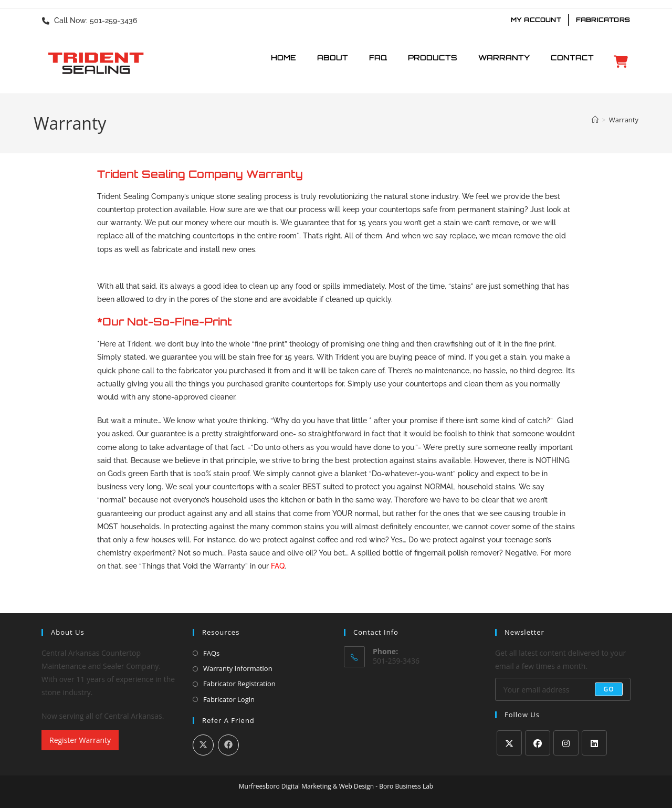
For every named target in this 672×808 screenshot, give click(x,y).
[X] (509, 743)
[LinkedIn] (594, 743)
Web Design (356, 786)
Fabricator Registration (239, 684)
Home (283, 57)
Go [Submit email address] (609, 689)
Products (433, 57)
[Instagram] (566, 743)
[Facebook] (538, 743)
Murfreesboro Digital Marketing (285, 786)
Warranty (504, 57)
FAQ (378, 57)
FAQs (211, 653)
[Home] (595, 120)
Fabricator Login (229, 699)
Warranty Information (238, 668)
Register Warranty (80, 740)
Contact (572, 57)
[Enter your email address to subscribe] (563, 689)
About (333, 57)
